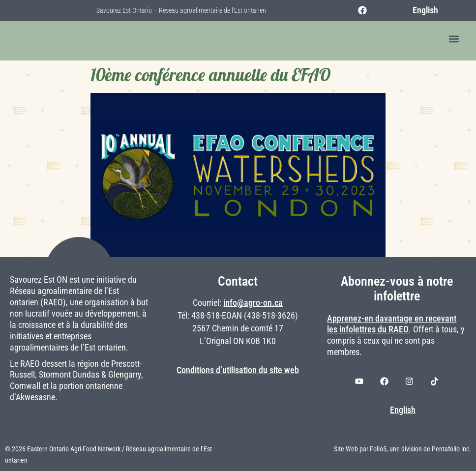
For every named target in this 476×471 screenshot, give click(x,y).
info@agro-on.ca (253, 303)
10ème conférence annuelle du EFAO (210, 75)
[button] (454, 39)
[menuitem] (419, 10)
